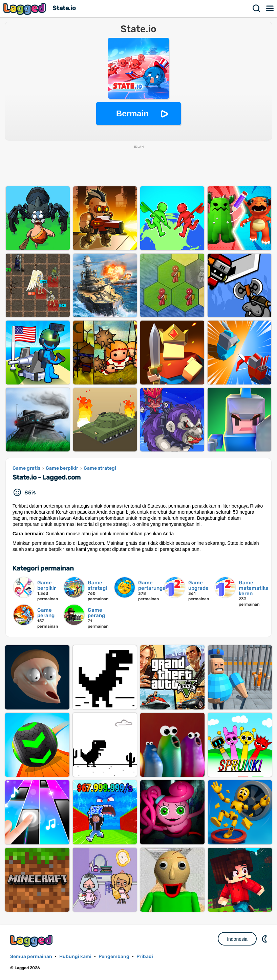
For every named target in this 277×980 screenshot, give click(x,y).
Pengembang (114, 956)
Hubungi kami (75, 956)
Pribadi (145, 956)
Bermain (132, 113)
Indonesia (237, 939)
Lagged (25, 9)
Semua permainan (31, 956)
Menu (270, 8)
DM (265, 939)
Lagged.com (32, 941)
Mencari (257, 8)
